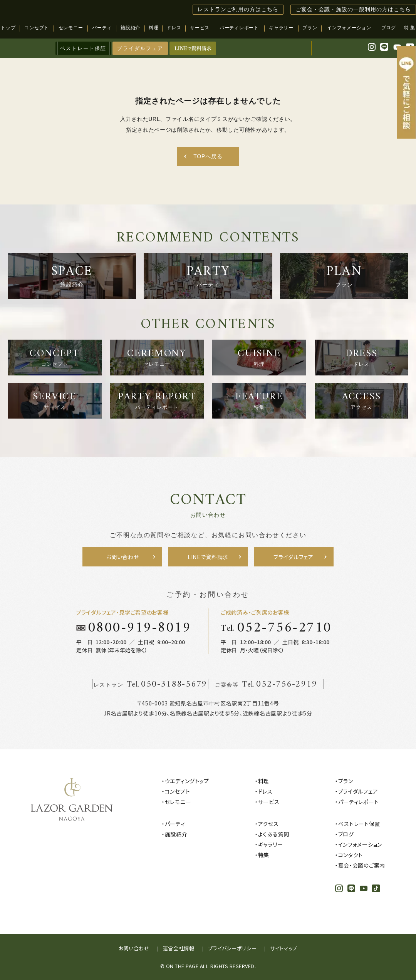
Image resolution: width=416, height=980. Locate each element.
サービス (269, 802)
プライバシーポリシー (232, 948)
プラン (346, 781)
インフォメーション (360, 844)
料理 (264, 781)
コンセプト (178, 791)
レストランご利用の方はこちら (238, 9)
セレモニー (178, 802)
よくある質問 (274, 834)
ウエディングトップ (187, 781)
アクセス (268, 824)
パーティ (175, 824)
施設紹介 (176, 834)
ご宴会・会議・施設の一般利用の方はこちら (353, 9)
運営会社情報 (179, 948)
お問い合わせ (134, 948)
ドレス (265, 791)
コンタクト (351, 855)
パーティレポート (359, 802)
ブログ (346, 834)
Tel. (276, 628)
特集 (264, 855)
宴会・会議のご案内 (362, 865)
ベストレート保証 (359, 824)
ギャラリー (271, 844)
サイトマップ (284, 948)
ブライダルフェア (140, 48)
